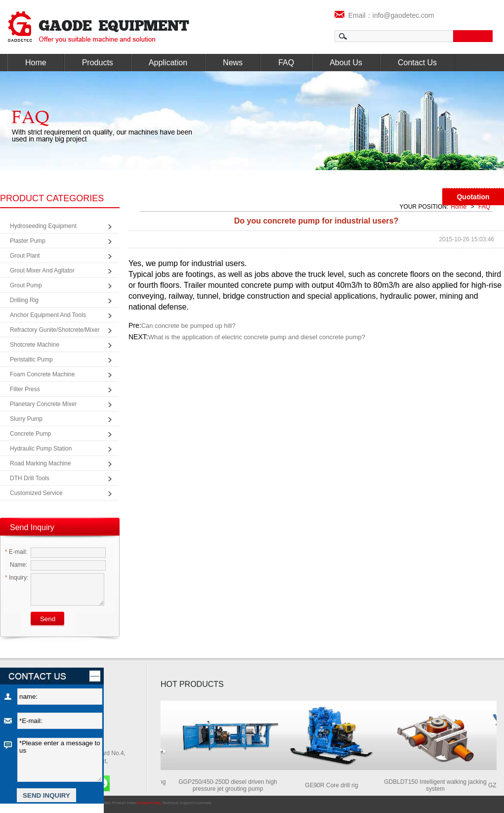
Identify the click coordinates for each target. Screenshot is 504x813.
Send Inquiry (32, 527)
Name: (16, 565)
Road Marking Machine (40, 463)
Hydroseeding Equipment (43, 226)
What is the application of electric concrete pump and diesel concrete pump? (257, 337)
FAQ (286, 63)
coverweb (203, 803)
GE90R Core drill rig (334, 785)
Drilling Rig (24, 300)
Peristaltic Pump (31, 360)
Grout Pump (26, 285)
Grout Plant (25, 256)
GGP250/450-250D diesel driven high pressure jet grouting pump (230, 785)
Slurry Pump (26, 419)
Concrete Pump (30, 434)
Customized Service (36, 493)
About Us (346, 63)
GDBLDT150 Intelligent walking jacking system (438, 785)
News (233, 63)
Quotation (473, 197)
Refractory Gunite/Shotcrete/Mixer (55, 330)
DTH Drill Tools (30, 478)
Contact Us (417, 63)
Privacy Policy (149, 803)
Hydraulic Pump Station (41, 449)
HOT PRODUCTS (192, 684)
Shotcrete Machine (35, 345)
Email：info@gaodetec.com (384, 15)
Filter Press (25, 389)
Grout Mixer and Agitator (42, 271)
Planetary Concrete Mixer (43, 404)
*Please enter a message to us (60, 760)
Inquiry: (17, 578)
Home (36, 63)
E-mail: (16, 552)
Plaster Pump (28, 241)
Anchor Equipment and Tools (48, 315)
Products (98, 63)
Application (168, 63)
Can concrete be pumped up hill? (189, 326)
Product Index (124, 803)
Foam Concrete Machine (42, 374)
